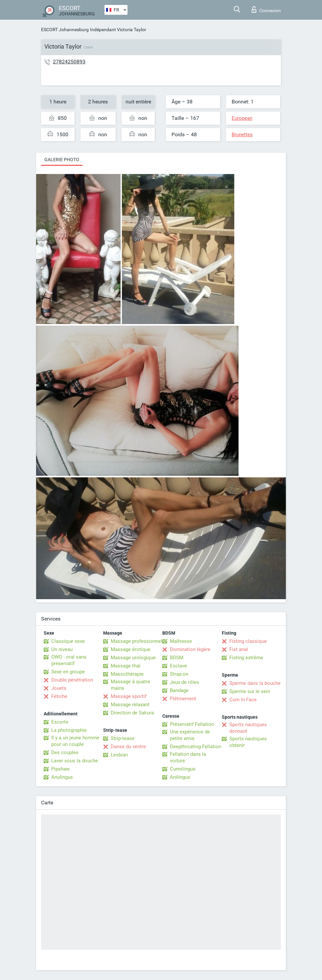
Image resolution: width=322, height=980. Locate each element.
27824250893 (69, 62)
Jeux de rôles (184, 682)
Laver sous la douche (75, 761)
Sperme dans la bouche (255, 683)
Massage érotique (131, 649)
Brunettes (242, 135)
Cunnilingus (183, 769)
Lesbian (119, 755)
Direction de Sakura (132, 713)
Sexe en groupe (68, 672)
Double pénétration (72, 680)
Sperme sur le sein (250, 691)
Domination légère (190, 649)
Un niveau (62, 649)
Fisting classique (248, 641)
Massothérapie (127, 674)
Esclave (178, 666)
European (242, 118)
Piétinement (183, 699)
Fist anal (239, 649)
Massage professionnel (137, 641)
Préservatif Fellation (192, 724)
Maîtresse (181, 641)
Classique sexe (68, 641)
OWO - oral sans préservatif (69, 660)
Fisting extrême (246, 658)
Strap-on (179, 674)
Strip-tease (123, 738)
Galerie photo (62, 160)
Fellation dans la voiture (188, 757)
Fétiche (59, 696)
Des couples (65, 752)
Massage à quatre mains (130, 685)
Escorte (60, 722)
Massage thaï (126, 666)
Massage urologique (133, 658)
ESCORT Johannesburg (65, 30)
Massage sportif (129, 696)
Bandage (179, 690)
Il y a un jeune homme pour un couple (75, 741)
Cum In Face (243, 700)
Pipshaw (60, 769)
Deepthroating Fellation (195, 747)
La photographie (69, 730)
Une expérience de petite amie (190, 735)
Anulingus (62, 777)
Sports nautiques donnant (248, 728)
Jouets (59, 688)
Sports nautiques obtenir (248, 742)
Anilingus (180, 777)
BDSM (177, 658)
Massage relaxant (130, 705)
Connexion (266, 10)
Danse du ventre (128, 747)
